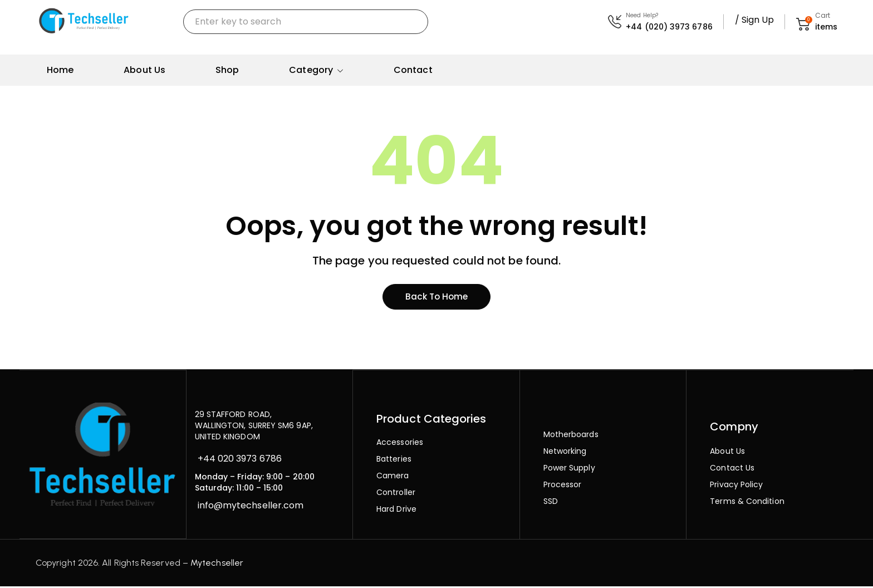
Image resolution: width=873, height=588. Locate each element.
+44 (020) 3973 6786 (669, 27)
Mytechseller (217, 564)
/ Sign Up (755, 20)
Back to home (436, 298)
